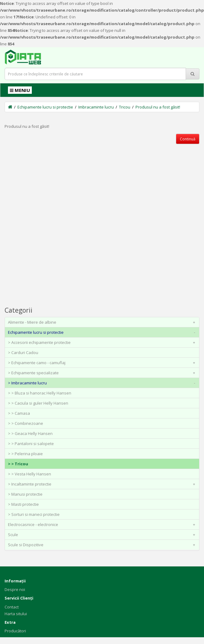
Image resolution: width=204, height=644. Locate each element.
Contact (12, 607)
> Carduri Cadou (23, 352)
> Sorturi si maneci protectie (34, 514)
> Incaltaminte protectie (103, 484)
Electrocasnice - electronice (103, 524)
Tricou (125, 107)
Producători (15, 631)
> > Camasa (19, 413)
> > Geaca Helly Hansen (30, 433)
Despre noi (15, 589)
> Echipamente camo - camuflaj (103, 363)
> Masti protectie (23, 504)
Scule (103, 535)
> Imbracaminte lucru (103, 383)
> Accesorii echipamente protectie (103, 342)
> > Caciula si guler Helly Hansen (38, 403)
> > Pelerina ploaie (25, 454)
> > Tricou (18, 464)
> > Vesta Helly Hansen (30, 474)
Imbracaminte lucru (96, 107)
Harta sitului (16, 614)
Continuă (188, 139)
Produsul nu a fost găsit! (158, 107)
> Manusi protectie (25, 494)
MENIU (20, 90)
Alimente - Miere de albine (103, 322)
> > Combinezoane (26, 423)
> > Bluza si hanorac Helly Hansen (40, 393)
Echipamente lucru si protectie (45, 107)
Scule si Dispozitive (103, 545)
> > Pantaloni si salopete (31, 444)
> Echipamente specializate (103, 373)
